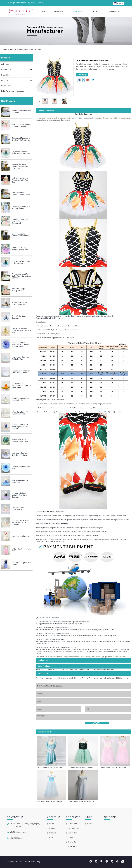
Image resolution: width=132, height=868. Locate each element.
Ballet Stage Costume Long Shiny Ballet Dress (114, 768)
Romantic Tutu (7, 70)
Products (78, 11)
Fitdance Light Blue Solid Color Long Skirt (82, 802)
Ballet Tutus (6, 65)
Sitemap (90, 824)
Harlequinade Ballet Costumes (30, 50)
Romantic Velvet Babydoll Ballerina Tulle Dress (50, 802)
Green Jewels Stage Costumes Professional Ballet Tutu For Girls (82, 768)
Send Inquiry (82, 75)
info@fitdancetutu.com (18, 3)
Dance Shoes (6, 86)
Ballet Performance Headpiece (13, 91)
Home (43, 11)
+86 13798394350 (38, 3)
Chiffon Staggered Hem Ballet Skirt (49, 768)
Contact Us (115, 11)
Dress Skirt (5, 75)
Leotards (5, 81)
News (97, 11)
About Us (58, 11)
